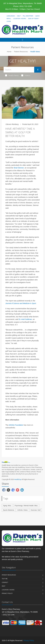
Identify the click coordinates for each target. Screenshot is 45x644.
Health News (12, 75)
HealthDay (18, 479)
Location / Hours (20, 19)
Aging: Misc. (7, 506)
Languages (11, 16)
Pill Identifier (28, 16)
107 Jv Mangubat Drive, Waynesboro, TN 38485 (22, 3)
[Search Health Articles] (19, 70)
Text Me (5, 579)
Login (9, 21)
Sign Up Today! (33, 19)
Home (9, 52)
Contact (5, 582)
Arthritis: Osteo (22, 510)
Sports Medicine (9, 510)
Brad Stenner (19, 168)
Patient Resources (21, 52)
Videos (26, 75)
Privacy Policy (7, 593)
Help (19, 16)
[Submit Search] (38, 70)
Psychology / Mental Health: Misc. (26, 506)
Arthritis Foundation (16, 425)
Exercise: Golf (36, 510)
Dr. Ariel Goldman (25, 319)
